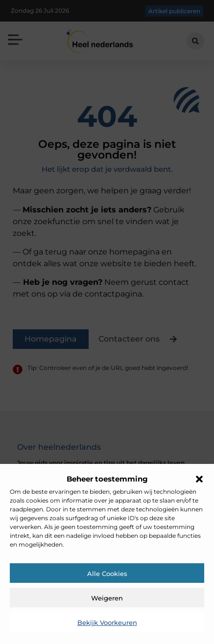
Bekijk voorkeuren (107, 622)
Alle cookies (107, 574)
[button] (199, 479)
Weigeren (107, 598)
